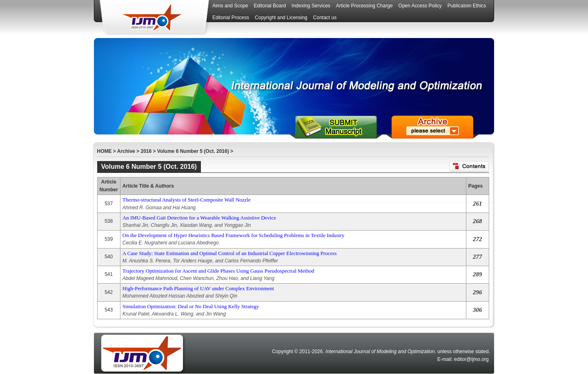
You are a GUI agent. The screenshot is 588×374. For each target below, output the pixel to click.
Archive (126, 151)
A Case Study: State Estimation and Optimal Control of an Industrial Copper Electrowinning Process (230, 253)
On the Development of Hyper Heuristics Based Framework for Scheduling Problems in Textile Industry (234, 235)
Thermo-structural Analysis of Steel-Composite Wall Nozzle (187, 200)
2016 (146, 151)
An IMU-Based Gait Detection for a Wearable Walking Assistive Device (199, 218)
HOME (105, 151)
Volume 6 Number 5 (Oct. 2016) (193, 151)
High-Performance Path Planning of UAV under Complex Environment (198, 288)
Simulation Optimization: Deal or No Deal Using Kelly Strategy (191, 306)
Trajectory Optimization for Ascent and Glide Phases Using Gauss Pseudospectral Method (218, 271)
